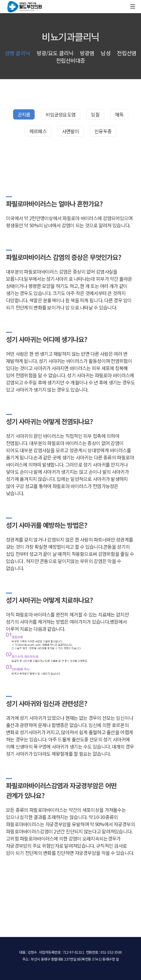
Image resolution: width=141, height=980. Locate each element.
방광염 (87, 53)
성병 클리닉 (17, 53)
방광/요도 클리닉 (55, 53)
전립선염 (127, 53)
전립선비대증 (70, 60)
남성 (106, 53)
